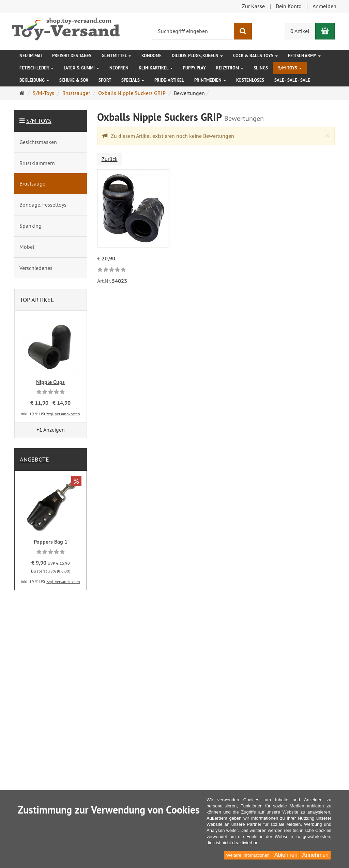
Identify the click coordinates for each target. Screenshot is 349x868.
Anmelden (324, 6)
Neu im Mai (31, 56)
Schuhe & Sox (74, 80)
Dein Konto (289, 6)
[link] (112, 270)
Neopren (119, 68)
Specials (133, 80)
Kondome (151, 56)
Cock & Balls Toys (255, 56)
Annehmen (315, 855)
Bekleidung (34, 80)
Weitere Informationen (248, 855)
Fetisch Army (304, 56)
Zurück (110, 159)
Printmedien (210, 80)
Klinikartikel (156, 68)
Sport (105, 80)
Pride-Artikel (169, 80)
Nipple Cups (50, 382)
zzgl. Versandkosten (63, 414)
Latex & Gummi (81, 68)
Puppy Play (194, 68)
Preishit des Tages (72, 56)
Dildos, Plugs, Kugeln (197, 56)
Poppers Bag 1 (51, 542)
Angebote (34, 459)
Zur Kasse (253, 6)
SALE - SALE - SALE (292, 80)
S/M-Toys (290, 68)
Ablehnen (286, 855)
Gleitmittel (116, 56)
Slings (261, 68)
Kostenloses (250, 80)
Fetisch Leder (36, 68)
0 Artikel (300, 31)
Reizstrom (230, 68)
